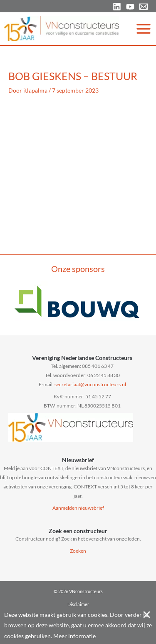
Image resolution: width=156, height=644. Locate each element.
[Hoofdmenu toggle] (144, 29)
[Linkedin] (117, 7)
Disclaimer (78, 604)
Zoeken (78, 551)
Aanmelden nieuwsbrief (78, 508)
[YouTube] (130, 7)
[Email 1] (144, 7)
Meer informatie (74, 636)
